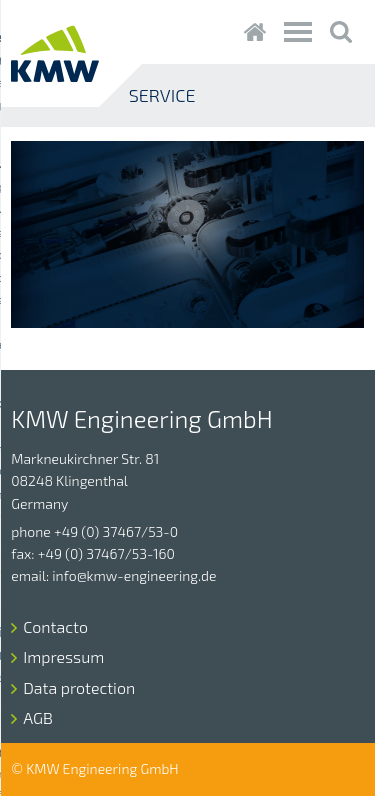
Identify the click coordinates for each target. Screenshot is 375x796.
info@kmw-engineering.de (134, 575)
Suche (341, 32)
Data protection (79, 687)
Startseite (255, 32)
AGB (38, 717)
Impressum (63, 656)
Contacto (55, 626)
